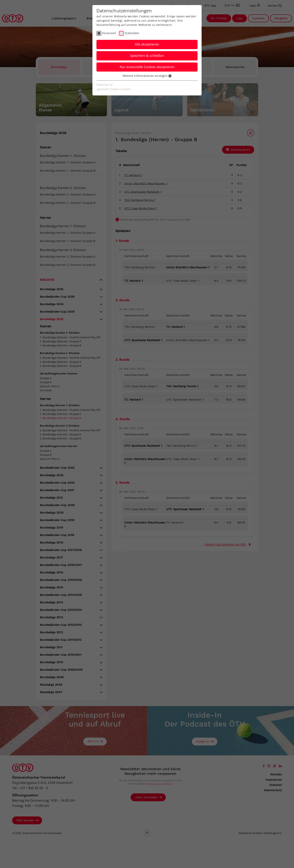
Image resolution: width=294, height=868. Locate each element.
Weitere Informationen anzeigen (147, 76)
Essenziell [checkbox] (109, 33)
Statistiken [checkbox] (132, 33)
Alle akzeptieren (147, 44)
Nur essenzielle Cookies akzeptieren (147, 67)
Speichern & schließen (147, 56)
